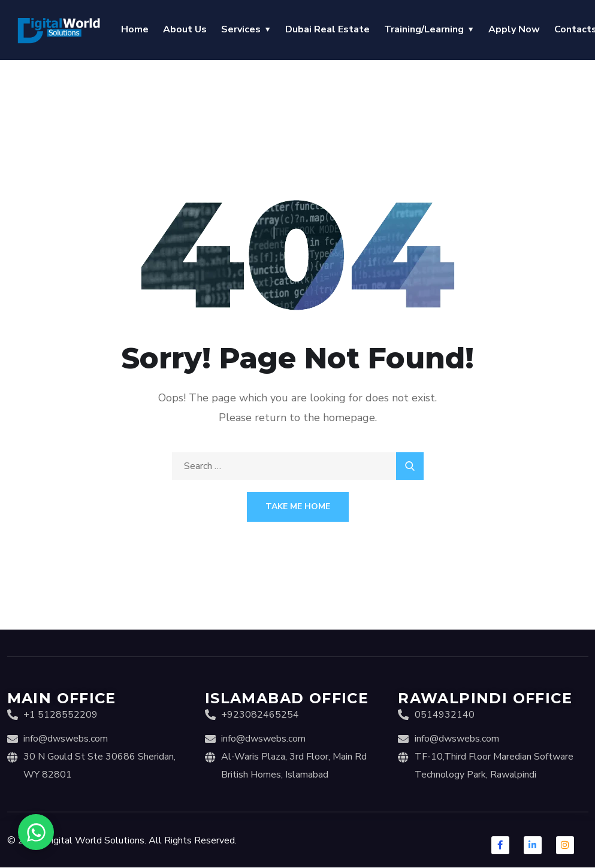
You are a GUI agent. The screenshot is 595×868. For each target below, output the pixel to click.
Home (135, 29)
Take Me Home (298, 506)
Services (241, 29)
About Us (185, 29)
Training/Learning (424, 29)
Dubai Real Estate (327, 29)
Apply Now (514, 29)
